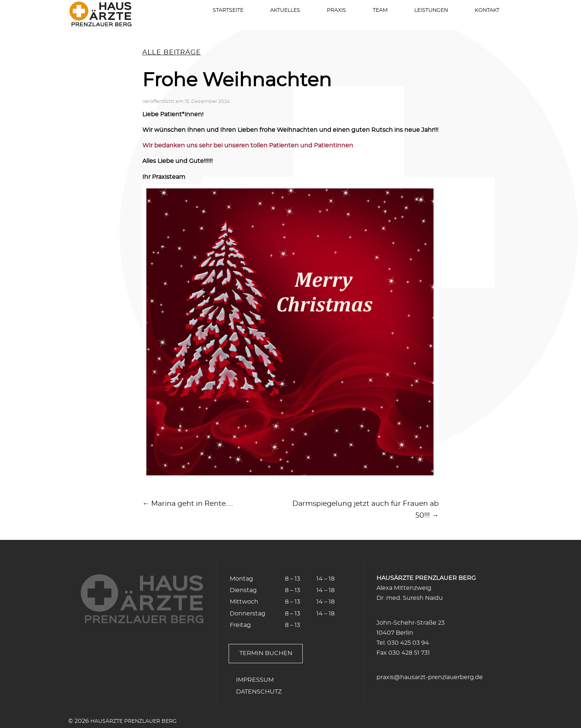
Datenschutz (259, 692)
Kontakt (487, 10)
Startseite (228, 10)
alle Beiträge (172, 53)
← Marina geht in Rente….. (188, 504)
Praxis (336, 10)
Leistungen (431, 10)
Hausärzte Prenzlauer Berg (134, 721)
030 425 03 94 (408, 643)
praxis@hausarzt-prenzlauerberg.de (430, 677)
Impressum (255, 680)
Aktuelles (285, 10)
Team (380, 10)
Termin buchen (266, 653)
